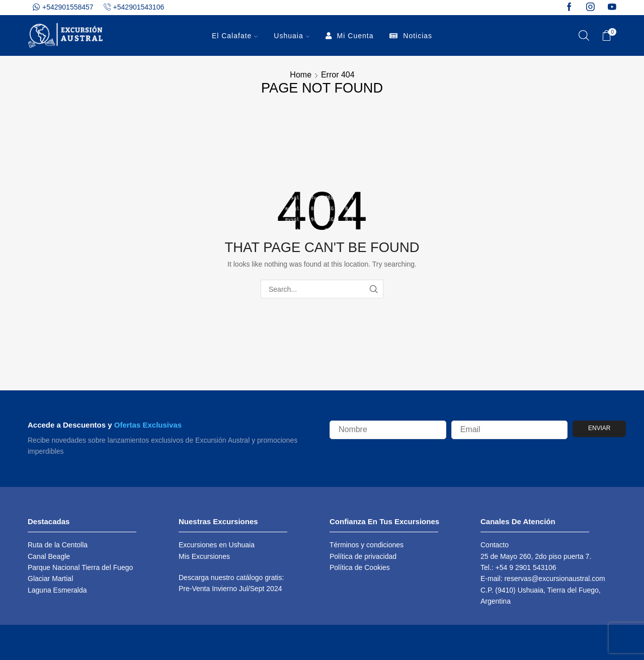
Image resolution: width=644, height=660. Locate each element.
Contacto (495, 545)
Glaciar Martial (50, 579)
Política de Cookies (360, 567)
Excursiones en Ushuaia (217, 545)
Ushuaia (291, 36)
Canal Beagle (49, 556)
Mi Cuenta (350, 36)
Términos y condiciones (367, 545)
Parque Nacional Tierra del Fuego (80, 567)
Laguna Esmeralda (57, 590)
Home (301, 75)
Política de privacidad (363, 556)
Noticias (411, 36)
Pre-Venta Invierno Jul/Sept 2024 (230, 589)
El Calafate (235, 36)
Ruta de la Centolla (58, 545)
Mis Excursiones (204, 556)
